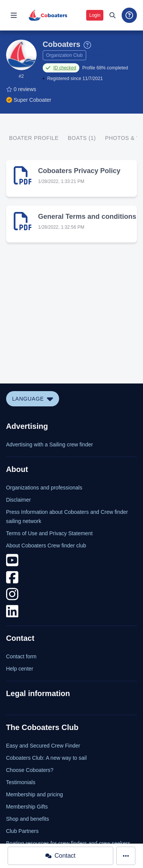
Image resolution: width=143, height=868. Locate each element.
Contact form (21, 656)
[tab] (34, 138)
